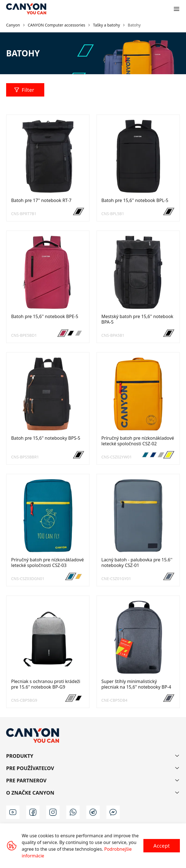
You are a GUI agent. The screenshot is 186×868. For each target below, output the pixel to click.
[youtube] (13, 812)
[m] (113, 812)
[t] (93, 812)
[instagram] (53, 812)
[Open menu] (177, 9)
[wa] (73, 812)
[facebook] (33, 812)
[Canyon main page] (26, 9)
